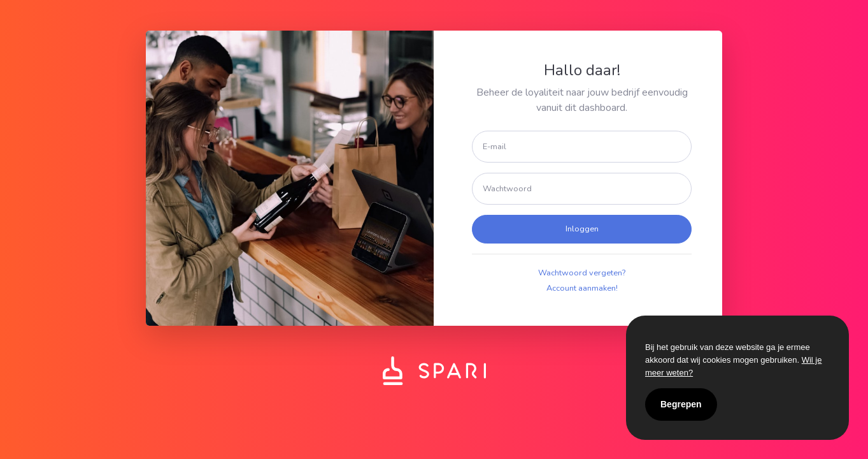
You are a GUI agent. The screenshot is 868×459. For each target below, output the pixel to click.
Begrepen (681, 404)
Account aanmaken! (582, 288)
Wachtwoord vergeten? (582, 273)
